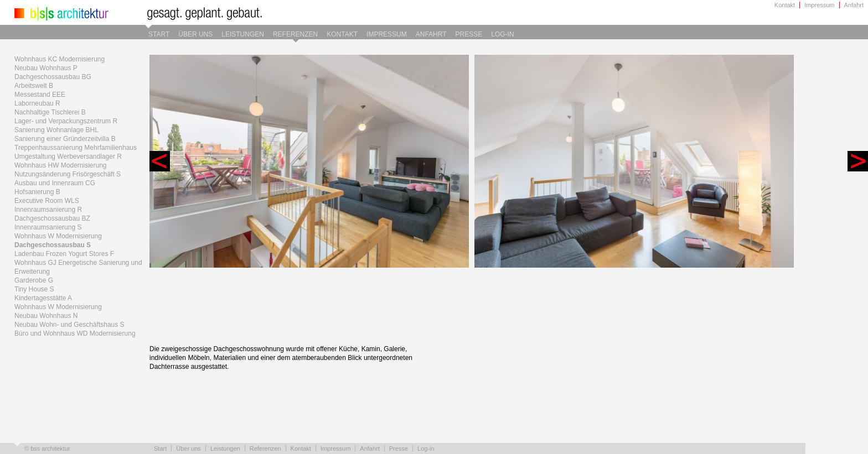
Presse (469, 34)
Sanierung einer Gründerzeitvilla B (65, 139)
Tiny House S (34, 289)
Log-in (502, 34)
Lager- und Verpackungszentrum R (66, 121)
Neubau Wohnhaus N (46, 316)
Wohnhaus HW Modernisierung (61, 165)
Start (159, 34)
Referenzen (295, 34)
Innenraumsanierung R (48, 210)
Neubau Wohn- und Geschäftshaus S (69, 325)
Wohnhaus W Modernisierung (58, 236)
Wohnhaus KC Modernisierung (60, 59)
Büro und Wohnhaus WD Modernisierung (75, 333)
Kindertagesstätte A (43, 298)
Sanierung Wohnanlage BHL (56, 130)
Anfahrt (854, 5)
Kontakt (785, 5)
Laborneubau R (37, 103)
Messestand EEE (40, 95)
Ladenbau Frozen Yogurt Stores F (64, 254)
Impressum (819, 5)
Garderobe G (34, 280)
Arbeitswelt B (34, 86)
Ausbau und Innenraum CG (55, 183)
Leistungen (243, 34)
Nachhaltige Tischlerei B (50, 112)
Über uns (195, 34)
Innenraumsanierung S (48, 227)
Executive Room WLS (47, 201)
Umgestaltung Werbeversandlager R (68, 156)
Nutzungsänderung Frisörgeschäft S (68, 174)
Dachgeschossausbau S (53, 245)
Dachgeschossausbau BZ (52, 218)
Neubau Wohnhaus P (46, 68)
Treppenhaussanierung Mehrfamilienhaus (76, 148)
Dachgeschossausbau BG (53, 77)
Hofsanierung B (37, 192)
